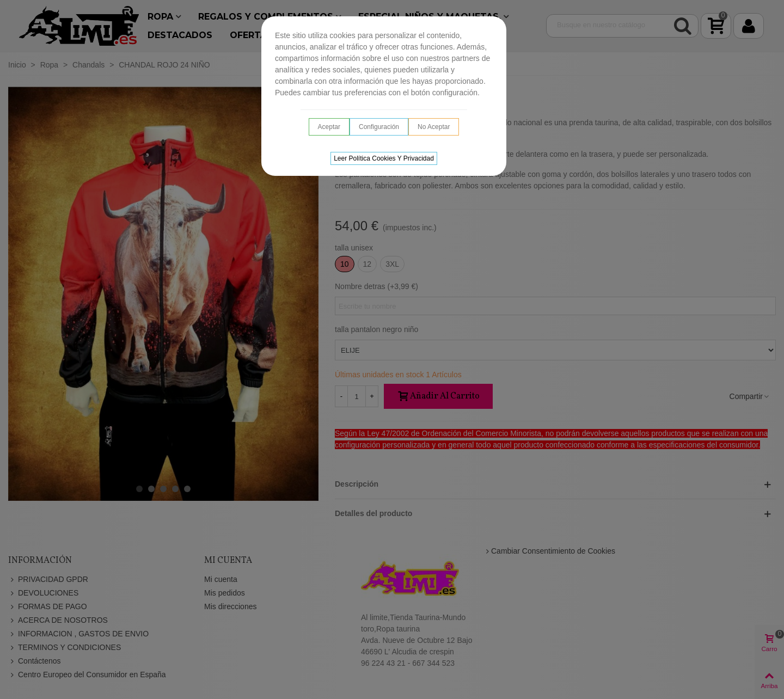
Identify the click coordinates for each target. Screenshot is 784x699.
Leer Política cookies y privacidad (384, 158)
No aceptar (434, 127)
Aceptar (329, 127)
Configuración (379, 127)
